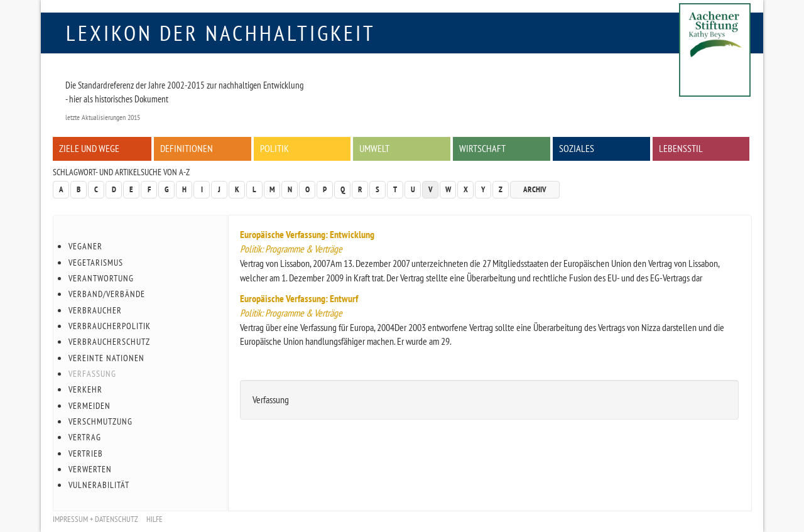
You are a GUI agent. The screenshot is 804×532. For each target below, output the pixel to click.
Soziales (577, 148)
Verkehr (85, 389)
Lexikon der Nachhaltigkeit (221, 33)
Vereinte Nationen (106, 358)
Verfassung (92, 374)
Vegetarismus (96, 263)
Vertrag (85, 437)
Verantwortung (101, 278)
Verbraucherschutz (109, 342)
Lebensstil (681, 148)
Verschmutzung (100, 421)
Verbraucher (95, 310)
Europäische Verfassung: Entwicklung (307, 234)
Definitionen (187, 148)
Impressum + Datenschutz (95, 519)
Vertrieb (86, 453)
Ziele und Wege (89, 148)
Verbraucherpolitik (110, 326)
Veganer (85, 246)
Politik (274, 148)
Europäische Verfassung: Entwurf (299, 298)
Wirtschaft (482, 148)
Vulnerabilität (99, 485)
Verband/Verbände (107, 294)
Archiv (535, 189)
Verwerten (90, 469)
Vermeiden (90, 406)
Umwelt (374, 148)
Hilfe (155, 519)
